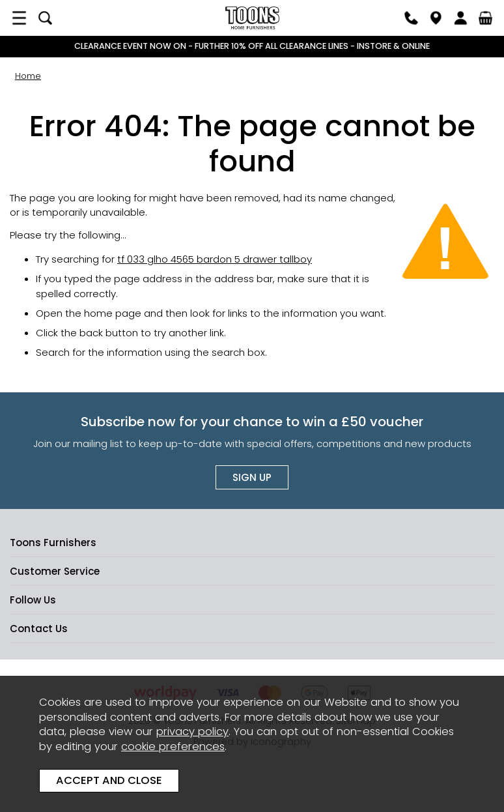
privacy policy (192, 732)
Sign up (252, 477)
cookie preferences (173, 747)
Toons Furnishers (252, 18)
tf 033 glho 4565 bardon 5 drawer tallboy (215, 259)
